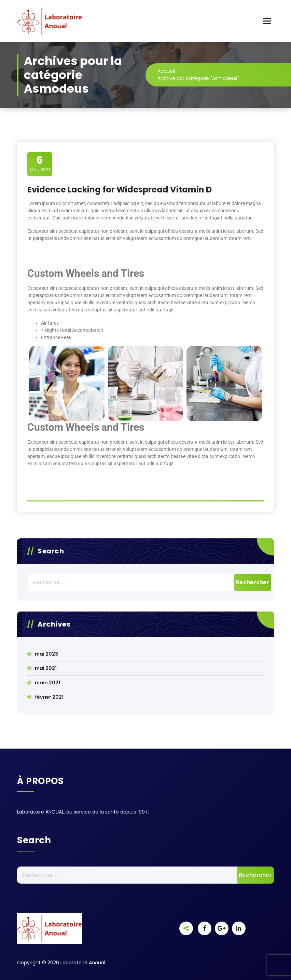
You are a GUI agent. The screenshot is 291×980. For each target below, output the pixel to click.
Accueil (166, 71)
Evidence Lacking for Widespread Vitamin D (120, 190)
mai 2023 (46, 654)
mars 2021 (47, 683)
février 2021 (49, 697)
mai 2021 (46, 668)
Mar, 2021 (40, 164)
